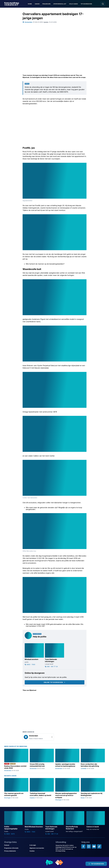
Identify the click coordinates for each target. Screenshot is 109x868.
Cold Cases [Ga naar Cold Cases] (73, 4)
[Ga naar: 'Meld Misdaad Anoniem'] (34, 822)
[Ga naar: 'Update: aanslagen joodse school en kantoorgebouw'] (67, 760)
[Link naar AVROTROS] (49, 862)
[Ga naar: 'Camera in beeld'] (96, 821)
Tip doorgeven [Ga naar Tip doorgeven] (86, 4)
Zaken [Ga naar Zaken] (37, 4)
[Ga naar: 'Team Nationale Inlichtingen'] (54, 823)
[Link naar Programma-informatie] (16, 848)
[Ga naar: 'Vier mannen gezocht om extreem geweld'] (16, 789)
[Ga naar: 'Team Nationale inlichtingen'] (54, 655)
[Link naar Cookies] (42, 851)
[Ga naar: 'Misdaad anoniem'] (34, 654)
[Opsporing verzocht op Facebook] (83, 846)
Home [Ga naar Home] (30, 4)
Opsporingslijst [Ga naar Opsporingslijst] (60, 4)
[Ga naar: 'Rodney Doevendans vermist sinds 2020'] (16, 760)
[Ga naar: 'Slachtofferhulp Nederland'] (75, 822)
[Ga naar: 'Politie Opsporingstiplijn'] (13, 823)
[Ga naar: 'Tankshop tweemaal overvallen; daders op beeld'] (42, 789)
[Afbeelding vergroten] (85, 164)
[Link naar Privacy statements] (16, 851)
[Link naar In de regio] (42, 845)
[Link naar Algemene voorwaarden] (42, 848)
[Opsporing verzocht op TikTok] (99, 846)
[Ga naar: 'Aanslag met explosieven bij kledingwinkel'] (93, 789)
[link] (38, 737)
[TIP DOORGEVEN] (96, 864)
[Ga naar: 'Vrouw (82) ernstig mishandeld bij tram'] (42, 760)
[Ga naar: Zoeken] (103, 4)
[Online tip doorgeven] (55, 682)
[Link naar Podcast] (16, 845)
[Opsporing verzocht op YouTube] (94, 846)
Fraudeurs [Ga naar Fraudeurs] (46, 4)
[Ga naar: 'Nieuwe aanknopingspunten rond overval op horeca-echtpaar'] (67, 789)
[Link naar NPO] (59, 862)
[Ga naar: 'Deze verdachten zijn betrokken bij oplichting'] (93, 760)
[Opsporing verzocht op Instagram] (89, 846)
